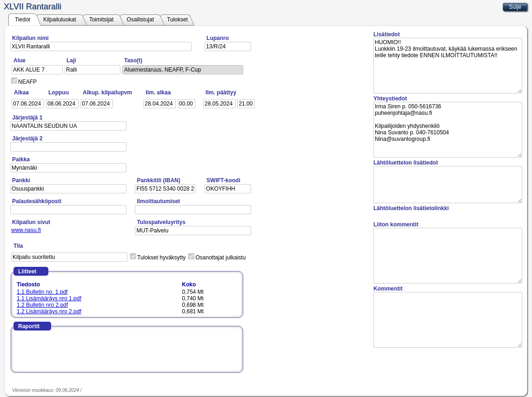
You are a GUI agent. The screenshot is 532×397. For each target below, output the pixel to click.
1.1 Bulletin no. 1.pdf (42, 292)
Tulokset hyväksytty (161, 258)
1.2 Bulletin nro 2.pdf (42, 305)
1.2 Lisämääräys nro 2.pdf (49, 311)
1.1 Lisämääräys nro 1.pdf (49, 298)
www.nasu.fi (26, 230)
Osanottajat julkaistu (220, 258)
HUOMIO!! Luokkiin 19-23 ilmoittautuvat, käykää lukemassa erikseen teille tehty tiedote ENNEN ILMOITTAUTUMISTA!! (448, 66)
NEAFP (27, 82)
